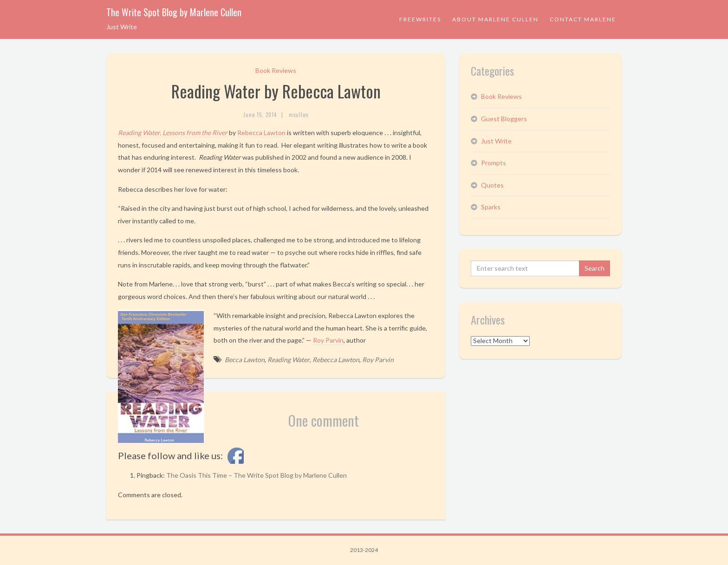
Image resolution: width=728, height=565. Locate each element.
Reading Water (289, 360)
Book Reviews (276, 70)
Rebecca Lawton (261, 133)
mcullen (299, 115)
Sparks (491, 207)
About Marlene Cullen (495, 19)
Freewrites (420, 19)
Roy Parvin (328, 340)
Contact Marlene (583, 19)
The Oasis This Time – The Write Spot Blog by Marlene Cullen (257, 475)
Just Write (496, 141)
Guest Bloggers (504, 119)
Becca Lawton (245, 360)
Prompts (494, 163)
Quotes (492, 185)
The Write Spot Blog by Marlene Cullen (174, 12)
